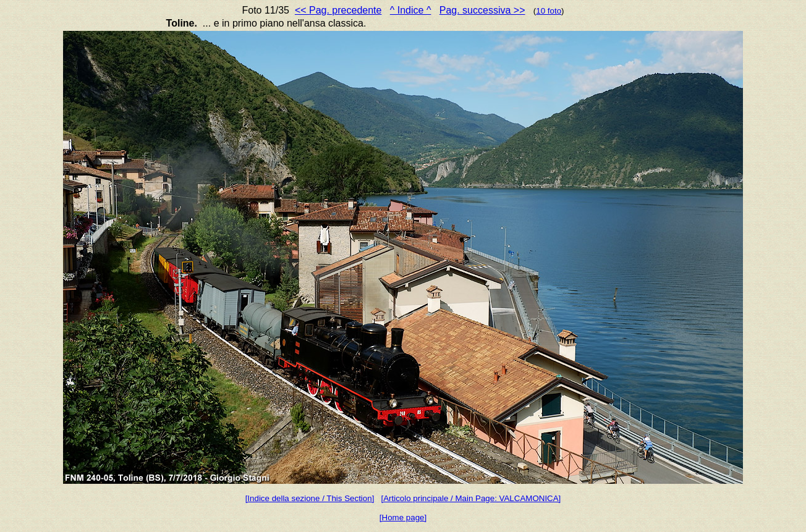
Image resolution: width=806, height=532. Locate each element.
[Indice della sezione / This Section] (310, 498)
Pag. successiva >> (482, 10)
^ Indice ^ (411, 10)
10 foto (549, 11)
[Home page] (403, 517)
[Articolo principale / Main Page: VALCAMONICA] (471, 498)
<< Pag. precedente (338, 10)
